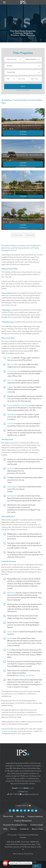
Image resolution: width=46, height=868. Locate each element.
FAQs (5, 829)
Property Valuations (35, 817)
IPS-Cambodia (6, 246)
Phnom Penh (26, 768)
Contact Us (24, 829)
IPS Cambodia (12, 835)
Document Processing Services (15, 825)
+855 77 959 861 (14, 794)
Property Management (23, 821)
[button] (4, 2)
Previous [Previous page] (18, 235)
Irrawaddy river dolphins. (27, 675)
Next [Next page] (30, 235)
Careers (14, 829)
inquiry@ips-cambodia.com (29, 794)
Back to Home (38, 829)
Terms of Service (18, 854)
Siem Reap (37, 768)
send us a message (10, 731)
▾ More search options (23, 90)
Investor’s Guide (37, 825)
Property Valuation (24, 248)
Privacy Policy (29, 854)
